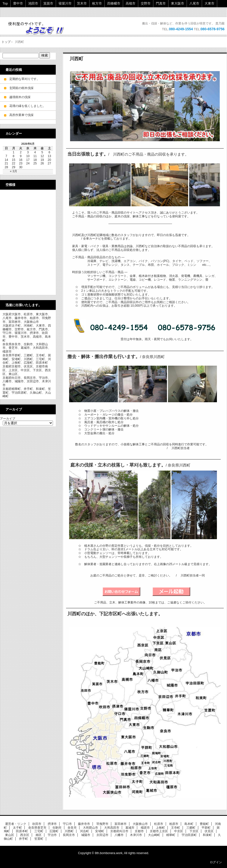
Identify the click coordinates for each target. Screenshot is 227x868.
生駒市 (57, 828)
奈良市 (72, 828)
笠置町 (39, 839)
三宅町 (39, 831)
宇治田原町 (189, 835)
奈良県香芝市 (37, 828)
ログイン (216, 862)
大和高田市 (112, 828)
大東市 (209, 3)
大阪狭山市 (140, 824)
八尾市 (194, 3)
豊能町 (204, 824)
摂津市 (52, 824)
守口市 (67, 824)
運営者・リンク (16, 824)
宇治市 (52, 835)
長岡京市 (69, 835)
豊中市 (18, 3)
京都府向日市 (119, 831)
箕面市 (48, 3)
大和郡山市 (91, 828)
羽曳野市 (102, 824)
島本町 (189, 824)
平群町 (206, 828)
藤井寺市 (84, 824)
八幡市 (119, 835)
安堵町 (100, 831)
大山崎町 (154, 835)
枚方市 (97, 3)
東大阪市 (178, 3)
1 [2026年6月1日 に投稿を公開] (13, 152)
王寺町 (176, 828)
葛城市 (130, 828)
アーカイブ (8, 419)
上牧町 (160, 828)
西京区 (25, 835)
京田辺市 (102, 835)
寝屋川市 (65, 3)
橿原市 (145, 828)
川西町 (76, 59)
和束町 (207, 835)
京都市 (139, 831)
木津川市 (136, 835)
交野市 (146, 3)
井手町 (23, 839)
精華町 (171, 835)
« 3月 (13, 171)
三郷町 (191, 828)
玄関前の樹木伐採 (21, 88)
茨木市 (82, 3)
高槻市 (131, 3)
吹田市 (37, 824)
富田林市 (121, 824)
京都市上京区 (159, 831)
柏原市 (174, 824)
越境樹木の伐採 (20, 97)
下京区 (194, 831)
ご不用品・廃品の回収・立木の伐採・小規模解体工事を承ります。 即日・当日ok (38, 28)
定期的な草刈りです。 (24, 79)
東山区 (10, 835)
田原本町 (22, 831)
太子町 (17, 828)
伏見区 (209, 831)
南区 (39, 835)
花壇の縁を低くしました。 (27, 106)
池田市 (33, 3)
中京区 (179, 831)
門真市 (161, 3)
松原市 (159, 824)
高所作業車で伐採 (21, 115)
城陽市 (86, 835)
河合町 (84, 831)
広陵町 (54, 831)
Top (5, 3)
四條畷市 (114, 3)
